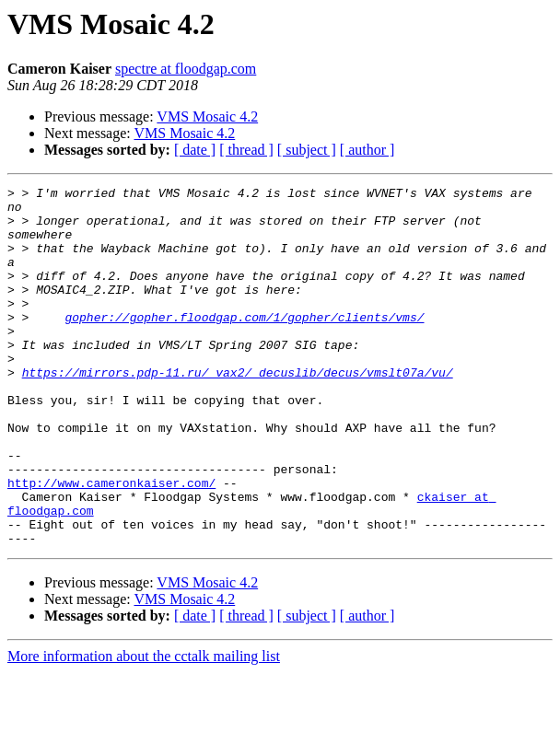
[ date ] (195, 150)
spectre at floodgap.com (186, 69)
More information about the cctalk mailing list (144, 728)
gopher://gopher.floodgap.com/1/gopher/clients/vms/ (244, 344)
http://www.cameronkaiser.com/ (111, 543)
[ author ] (367, 150)
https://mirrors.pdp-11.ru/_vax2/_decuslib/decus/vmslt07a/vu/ (238, 411)
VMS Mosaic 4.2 (207, 116)
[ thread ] (246, 150)
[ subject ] (307, 150)
